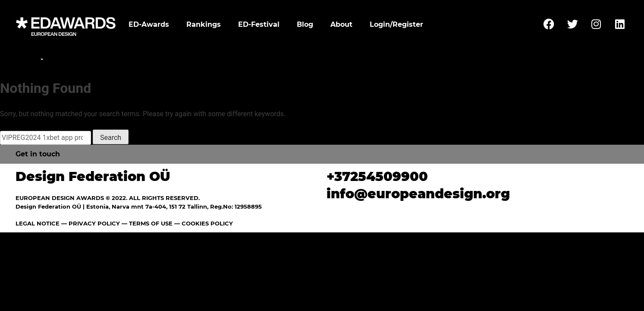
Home (27, 59)
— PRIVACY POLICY (90, 223)
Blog (305, 24)
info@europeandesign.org (418, 194)
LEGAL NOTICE (38, 223)
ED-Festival (259, 24)
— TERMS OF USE (147, 223)
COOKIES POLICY (207, 223)
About (341, 24)
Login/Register (396, 24)
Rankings (204, 24)
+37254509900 (377, 176)
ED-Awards (149, 24)
